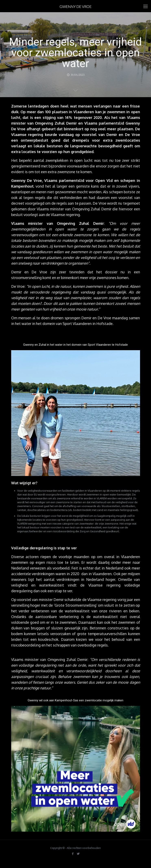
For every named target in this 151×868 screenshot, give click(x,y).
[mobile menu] (146, 6)
